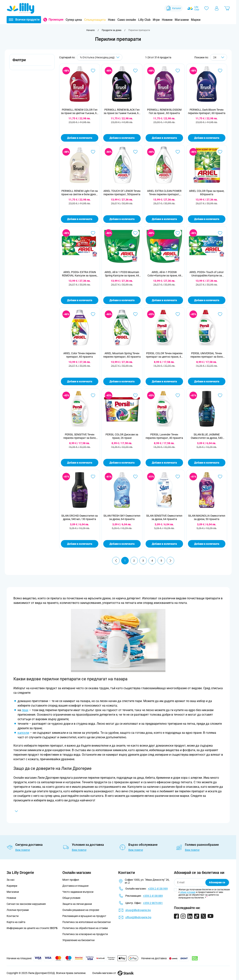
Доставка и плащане (75, 886)
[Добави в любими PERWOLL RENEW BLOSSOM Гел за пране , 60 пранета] (178, 71)
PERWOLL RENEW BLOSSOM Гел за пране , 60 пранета (164, 111)
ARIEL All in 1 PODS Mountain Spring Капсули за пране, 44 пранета (122, 274)
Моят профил (71, 880)
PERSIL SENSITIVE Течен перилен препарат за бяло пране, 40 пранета (80, 436)
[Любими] (206, 8)
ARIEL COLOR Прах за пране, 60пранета (207, 193)
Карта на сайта (16, 922)
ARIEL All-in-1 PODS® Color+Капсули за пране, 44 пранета (164, 274)
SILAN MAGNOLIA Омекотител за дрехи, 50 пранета (207, 517)
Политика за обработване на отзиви (85, 928)
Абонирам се (217, 882)
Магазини (182, 20)
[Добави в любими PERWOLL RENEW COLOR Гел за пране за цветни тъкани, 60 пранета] (93, 71)
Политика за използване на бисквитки (87, 922)
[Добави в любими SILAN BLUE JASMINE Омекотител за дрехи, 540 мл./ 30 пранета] (220, 395)
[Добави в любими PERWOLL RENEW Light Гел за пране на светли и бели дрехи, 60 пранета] (93, 152)
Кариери (12, 886)
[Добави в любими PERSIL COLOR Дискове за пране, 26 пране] (135, 395)
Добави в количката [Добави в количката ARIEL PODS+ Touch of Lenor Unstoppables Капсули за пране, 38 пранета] (207, 300)
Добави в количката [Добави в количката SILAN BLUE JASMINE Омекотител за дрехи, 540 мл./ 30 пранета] (207, 463)
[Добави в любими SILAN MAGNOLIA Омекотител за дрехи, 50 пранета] (220, 477)
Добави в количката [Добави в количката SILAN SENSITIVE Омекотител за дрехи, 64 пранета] (164, 544)
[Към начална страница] (91, 30)
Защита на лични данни (77, 904)
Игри (156, 20)
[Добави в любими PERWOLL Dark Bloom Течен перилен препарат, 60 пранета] (220, 71)
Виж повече (23, 850)
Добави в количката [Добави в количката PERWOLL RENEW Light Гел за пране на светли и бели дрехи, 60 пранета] (80, 219)
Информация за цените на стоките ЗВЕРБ (32, 928)
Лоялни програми (18, 910)
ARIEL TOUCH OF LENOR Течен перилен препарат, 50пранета (122, 193)
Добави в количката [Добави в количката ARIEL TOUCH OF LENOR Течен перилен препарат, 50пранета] (122, 219)
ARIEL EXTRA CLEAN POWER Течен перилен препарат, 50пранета (164, 193)
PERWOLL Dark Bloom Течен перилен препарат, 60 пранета (207, 111)
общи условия (188, 892)
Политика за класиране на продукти (85, 934)
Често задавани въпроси (78, 892)
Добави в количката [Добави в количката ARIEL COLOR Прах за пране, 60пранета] (207, 219)
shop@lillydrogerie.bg (138, 910)
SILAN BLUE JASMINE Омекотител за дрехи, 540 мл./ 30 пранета (207, 436)
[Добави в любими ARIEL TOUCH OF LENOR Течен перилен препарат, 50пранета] (135, 152)
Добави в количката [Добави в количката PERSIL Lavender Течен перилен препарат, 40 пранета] (164, 463)
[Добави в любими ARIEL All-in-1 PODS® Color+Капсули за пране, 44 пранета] (178, 233)
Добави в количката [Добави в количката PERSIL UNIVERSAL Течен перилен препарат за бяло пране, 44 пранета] (207, 381)
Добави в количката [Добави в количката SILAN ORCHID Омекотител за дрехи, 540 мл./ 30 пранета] (80, 544)
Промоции (56, 20)
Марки (196, 20)
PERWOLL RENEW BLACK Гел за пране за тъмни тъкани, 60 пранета (122, 112)
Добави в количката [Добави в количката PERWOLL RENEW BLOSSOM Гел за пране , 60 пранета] (164, 138)
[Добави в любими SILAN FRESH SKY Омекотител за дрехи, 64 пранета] (135, 477)
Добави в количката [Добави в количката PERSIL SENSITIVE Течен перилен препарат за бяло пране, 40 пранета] (80, 463)
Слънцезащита (95, 20)
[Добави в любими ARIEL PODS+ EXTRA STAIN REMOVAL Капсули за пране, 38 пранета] (93, 233)
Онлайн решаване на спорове (81, 910)
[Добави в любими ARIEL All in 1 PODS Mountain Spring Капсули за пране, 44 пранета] (135, 233)
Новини (167, 20)
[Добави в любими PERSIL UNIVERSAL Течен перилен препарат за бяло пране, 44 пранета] (220, 314)
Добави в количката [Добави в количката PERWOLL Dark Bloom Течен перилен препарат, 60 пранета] (207, 138)
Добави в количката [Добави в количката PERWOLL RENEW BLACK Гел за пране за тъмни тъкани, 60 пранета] (122, 138)
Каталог (173, 8)
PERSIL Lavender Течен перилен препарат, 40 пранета (164, 436)
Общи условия (71, 898)
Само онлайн (127, 20)
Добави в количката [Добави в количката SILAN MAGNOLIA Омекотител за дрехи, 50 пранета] (207, 544)
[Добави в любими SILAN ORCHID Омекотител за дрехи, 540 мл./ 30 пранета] (93, 477)
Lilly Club (144, 20)
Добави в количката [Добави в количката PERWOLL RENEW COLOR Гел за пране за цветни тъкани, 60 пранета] (80, 138)
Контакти (13, 916)
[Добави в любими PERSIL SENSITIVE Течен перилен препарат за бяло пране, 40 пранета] (93, 395)
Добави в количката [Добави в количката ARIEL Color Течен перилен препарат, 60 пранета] (80, 381)
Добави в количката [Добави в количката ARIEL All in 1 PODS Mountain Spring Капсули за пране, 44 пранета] (122, 300)
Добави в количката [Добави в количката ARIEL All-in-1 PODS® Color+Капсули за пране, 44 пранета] (164, 300)
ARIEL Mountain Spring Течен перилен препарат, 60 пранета (122, 355)
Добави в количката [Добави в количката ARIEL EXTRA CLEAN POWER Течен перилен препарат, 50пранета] (164, 219)
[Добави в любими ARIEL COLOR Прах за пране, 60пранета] (220, 152)
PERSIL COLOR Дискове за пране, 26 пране (122, 436)
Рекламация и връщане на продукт (85, 916)
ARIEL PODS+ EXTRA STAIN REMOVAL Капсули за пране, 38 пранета (80, 274)
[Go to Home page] (21, 8)
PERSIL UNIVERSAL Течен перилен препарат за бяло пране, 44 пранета (207, 355)
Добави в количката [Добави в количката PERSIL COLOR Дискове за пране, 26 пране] (122, 463)
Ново (112, 20)
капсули (23, 733)
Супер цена (74, 20)
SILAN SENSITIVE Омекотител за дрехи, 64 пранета (164, 517)
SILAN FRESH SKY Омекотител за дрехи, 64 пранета (122, 517)
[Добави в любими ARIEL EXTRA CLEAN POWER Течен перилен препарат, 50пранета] (178, 152)
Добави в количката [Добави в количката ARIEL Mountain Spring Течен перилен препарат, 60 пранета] (122, 381)
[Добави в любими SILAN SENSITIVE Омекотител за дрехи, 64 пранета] (178, 477)
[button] (32, 62)
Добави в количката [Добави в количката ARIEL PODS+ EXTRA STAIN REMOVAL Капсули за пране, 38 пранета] (80, 300)
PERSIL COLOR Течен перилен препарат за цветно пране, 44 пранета (164, 355)
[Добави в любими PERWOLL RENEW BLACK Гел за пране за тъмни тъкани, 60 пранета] (135, 71)
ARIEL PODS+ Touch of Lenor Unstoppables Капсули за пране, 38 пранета (207, 274)
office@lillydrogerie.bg (138, 917)
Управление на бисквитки (78, 940)
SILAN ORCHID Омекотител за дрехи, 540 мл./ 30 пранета (80, 517)
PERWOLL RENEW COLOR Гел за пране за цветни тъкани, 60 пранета (80, 112)
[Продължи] (170, 561)
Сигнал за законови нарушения (26, 904)
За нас (11, 880)
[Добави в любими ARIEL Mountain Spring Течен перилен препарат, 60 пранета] (135, 314)
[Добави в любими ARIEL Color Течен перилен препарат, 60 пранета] (93, 314)
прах (25, 710)
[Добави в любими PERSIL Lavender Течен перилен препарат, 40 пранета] (178, 395)
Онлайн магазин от (113, 973)
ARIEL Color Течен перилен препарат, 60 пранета (80, 355)
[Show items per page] (219, 57)
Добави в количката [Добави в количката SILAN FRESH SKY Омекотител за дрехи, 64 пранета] (122, 544)
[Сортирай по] (100, 57)
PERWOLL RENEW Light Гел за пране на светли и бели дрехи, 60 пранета (80, 193)
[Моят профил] (217, 8)
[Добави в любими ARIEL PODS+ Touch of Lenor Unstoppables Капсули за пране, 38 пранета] (220, 233)
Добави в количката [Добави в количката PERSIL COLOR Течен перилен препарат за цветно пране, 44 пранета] (164, 381)
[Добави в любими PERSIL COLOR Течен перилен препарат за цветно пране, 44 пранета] (178, 314)
